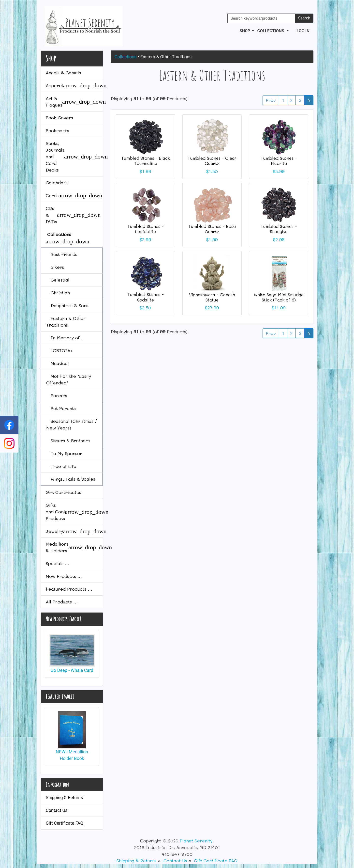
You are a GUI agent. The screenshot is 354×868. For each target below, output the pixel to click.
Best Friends (62, 254)
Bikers (55, 267)
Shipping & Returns (64, 797)
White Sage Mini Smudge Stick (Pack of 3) (279, 297)
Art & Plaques (74, 102)
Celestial (58, 280)
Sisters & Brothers (68, 441)
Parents (57, 395)
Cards (74, 195)
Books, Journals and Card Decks (74, 157)
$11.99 (279, 308)
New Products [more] (63, 619)
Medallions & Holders (74, 547)
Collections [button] (271, 31)
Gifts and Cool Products (74, 512)
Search (304, 18)
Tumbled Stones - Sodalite (145, 297)
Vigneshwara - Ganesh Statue (212, 297)
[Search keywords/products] (261, 18)
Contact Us (57, 810)
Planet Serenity (196, 841)
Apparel (74, 85)
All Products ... (62, 602)
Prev (271, 100)
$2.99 (145, 239)
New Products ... (64, 576)
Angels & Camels (63, 73)
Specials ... (58, 563)
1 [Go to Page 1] (283, 100)
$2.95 (279, 239)
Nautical (58, 363)
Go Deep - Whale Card (72, 653)
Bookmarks (57, 130)
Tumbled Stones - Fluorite (279, 161)
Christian (58, 293)
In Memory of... (65, 338)
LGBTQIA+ (59, 350)
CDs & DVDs (73, 215)
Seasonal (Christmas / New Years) (72, 424)
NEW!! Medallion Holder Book (72, 736)
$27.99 (212, 308)
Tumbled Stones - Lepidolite (145, 229)
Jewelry (74, 531)
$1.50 (212, 171)
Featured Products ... (69, 589)
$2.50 (145, 308)
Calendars (57, 183)
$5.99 (279, 171)
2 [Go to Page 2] (291, 100)
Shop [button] (245, 31)
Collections (125, 57)
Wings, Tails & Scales (71, 479)
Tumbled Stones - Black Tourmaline (146, 161)
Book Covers (59, 118)
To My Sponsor (64, 453)
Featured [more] (60, 696)
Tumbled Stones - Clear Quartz (212, 161)
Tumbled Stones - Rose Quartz (212, 229)
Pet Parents (61, 408)
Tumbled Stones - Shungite (279, 229)
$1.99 (145, 171)
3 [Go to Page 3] (300, 100)
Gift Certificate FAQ (65, 823)
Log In (303, 31)
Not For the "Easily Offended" (69, 379)
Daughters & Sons (67, 305)
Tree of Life (61, 466)
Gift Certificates (63, 492)
